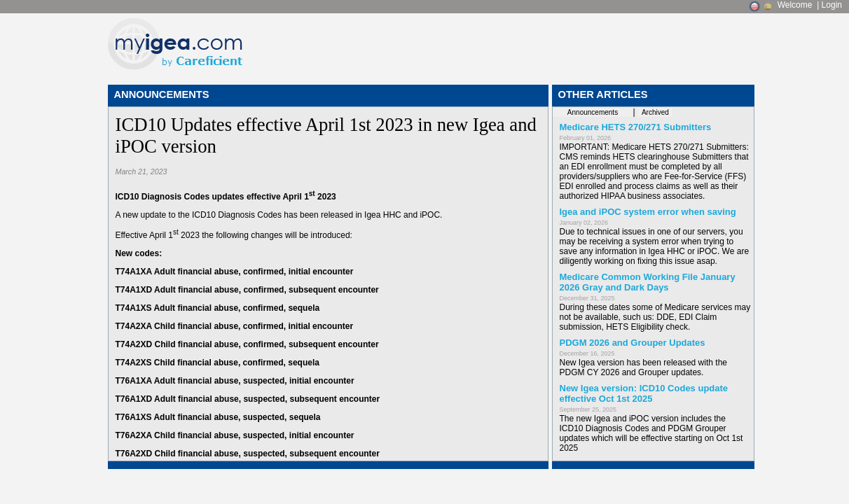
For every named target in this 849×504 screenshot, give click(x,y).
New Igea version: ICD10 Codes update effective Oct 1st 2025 (644, 393)
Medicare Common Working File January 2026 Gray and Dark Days (648, 282)
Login (832, 5)
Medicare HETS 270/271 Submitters (636, 127)
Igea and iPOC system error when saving (648, 212)
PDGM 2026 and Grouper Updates (633, 343)
